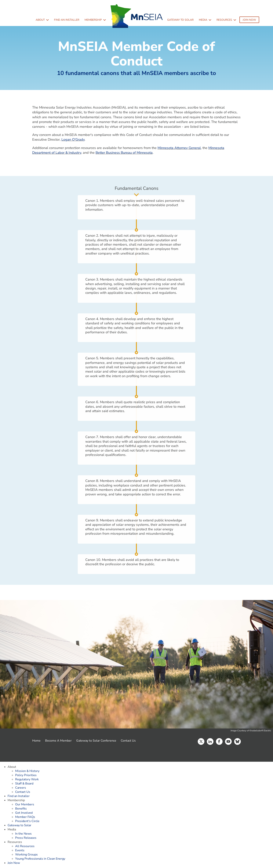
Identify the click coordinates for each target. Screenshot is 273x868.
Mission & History (27, 771)
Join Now (249, 20)
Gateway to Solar (180, 20)
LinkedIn (210, 741)
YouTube (228, 741)
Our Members (25, 804)
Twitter (201, 741)
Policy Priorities (26, 775)
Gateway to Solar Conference (96, 741)
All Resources (25, 846)
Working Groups (26, 855)
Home (36, 741)
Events (20, 850)
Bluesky (237, 741)
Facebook (219, 741)
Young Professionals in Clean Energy (40, 859)
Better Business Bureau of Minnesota (124, 153)
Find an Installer (67, 20)
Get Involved (24, 813)
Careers (21, 788)
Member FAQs (25, 817)
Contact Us (128, 741)
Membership (93, 20)
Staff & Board (24, 784)
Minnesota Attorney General (179, 148)
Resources (224, 20)
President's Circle (27, 821)
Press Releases (26, 838)
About (40, 20)
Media (203, 20)
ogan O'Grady (74, 140)
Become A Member (58, 741)
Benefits (21, 809)
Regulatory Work (27, 779)
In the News (23, 834)
